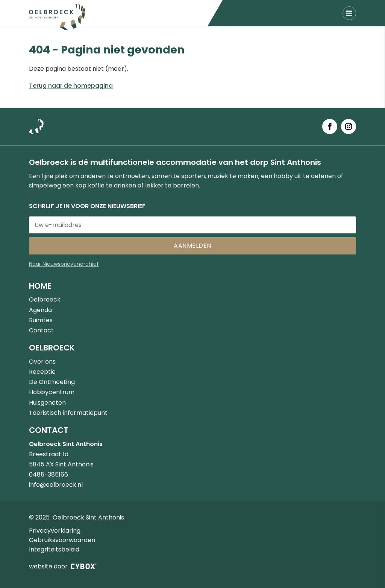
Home (40, 286)
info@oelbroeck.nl (56, 485)
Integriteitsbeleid (54, 549)
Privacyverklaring (55, 531)
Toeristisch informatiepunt (68, 413)
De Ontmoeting (52, 382)
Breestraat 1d (49, 454)
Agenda (40, 310)
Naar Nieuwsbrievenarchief (64, 264)
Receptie (42, 372)
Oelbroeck (45, 299)
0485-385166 (49, 475)
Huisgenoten (47, 403)
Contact (41, 330)
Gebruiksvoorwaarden (62, 540)
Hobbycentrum (52, 392)
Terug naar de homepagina (71, 86)
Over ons (42, 362)
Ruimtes (41, 320)
